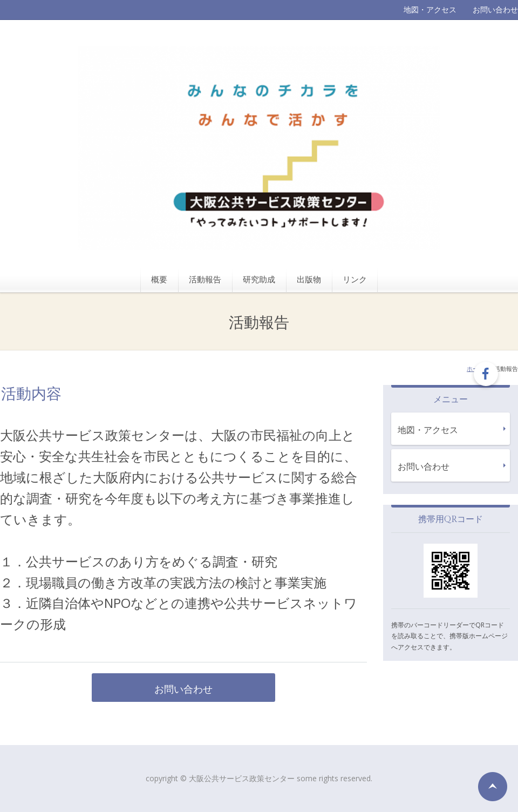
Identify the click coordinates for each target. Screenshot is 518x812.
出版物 (309, 279)
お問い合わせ (495, 9)
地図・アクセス (430, 9)
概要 (159, 279)
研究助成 (259, 279)
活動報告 (205, 279)
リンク (355, 279)
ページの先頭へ (493, 787)
